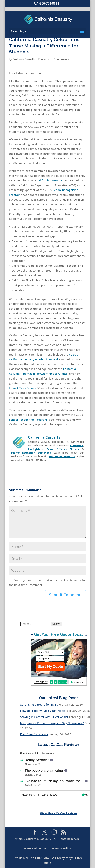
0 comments (61, 59)
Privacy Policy (61, 848)
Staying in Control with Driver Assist (44, 717)
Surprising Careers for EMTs (39, 704)
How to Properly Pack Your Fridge (43, 711)
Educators (44, 59)
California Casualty (24, 59)
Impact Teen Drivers (23, 388)
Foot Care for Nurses (34, 734)
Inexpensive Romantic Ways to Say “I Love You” (52, 723)
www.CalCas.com (36, 848)
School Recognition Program (28, 420)
